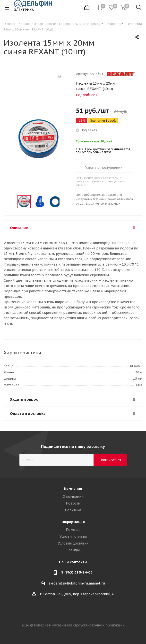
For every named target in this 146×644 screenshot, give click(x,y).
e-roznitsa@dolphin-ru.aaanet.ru (77, 583)
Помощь (73, 530)
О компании (73, 496)
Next (65, 202)
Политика (73, 510)
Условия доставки (73, 543)
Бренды (73, 550)
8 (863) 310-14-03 (77, 572)
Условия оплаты (73, 536)
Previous (12, 202)
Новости (73, 503)
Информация (73, 522)
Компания (73, 489)
